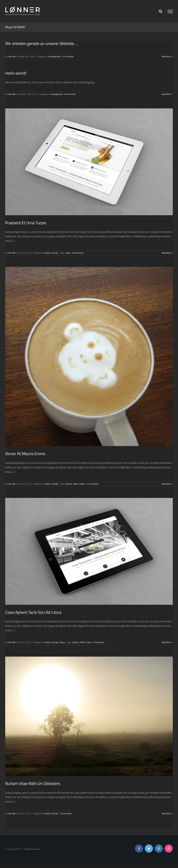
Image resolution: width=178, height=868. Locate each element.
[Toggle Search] (161, 11)
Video (68, 253)
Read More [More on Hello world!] (166, 94)
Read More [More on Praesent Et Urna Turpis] (166, 253)
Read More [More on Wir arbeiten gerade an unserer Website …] (166, 56)
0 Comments (68, 56)
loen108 (12, 56)
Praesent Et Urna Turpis (26, 223)
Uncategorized (54, 56)
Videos (82, 484)
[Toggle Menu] (170, 11)
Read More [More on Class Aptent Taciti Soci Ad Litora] (166, 642)
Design (55, 253)
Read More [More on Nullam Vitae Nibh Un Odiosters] (166, 813)
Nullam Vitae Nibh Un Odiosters (33, 783)
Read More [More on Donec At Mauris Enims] (166, 484)
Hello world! (16, 73)
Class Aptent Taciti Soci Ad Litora (33, 612)
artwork (69, 484)
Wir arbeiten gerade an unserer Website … (41, 43)
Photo (76, 484)
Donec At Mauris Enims (25, 454)
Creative (47, 253)
